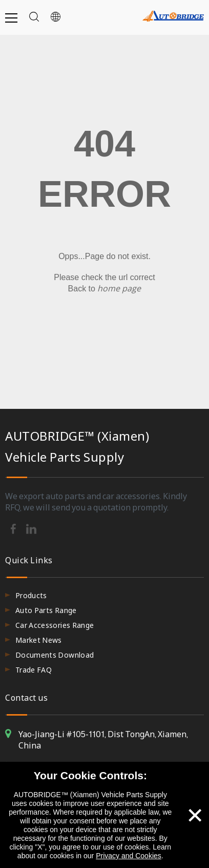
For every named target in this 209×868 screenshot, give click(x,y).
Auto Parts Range (46, 610)
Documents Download (55, 655)
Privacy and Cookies (129, 856)
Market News (39, 640)
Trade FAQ (34, 670)
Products (31, 595)
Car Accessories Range (55, 625)
